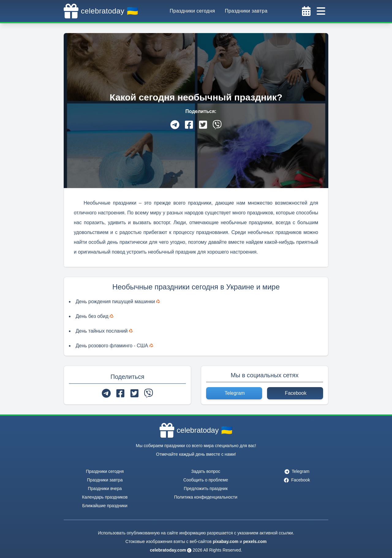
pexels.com (255, 541)
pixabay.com (226, 541)
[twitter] (203, 125)
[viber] (217, 125)
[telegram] (175, 125)
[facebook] (189, 125)
